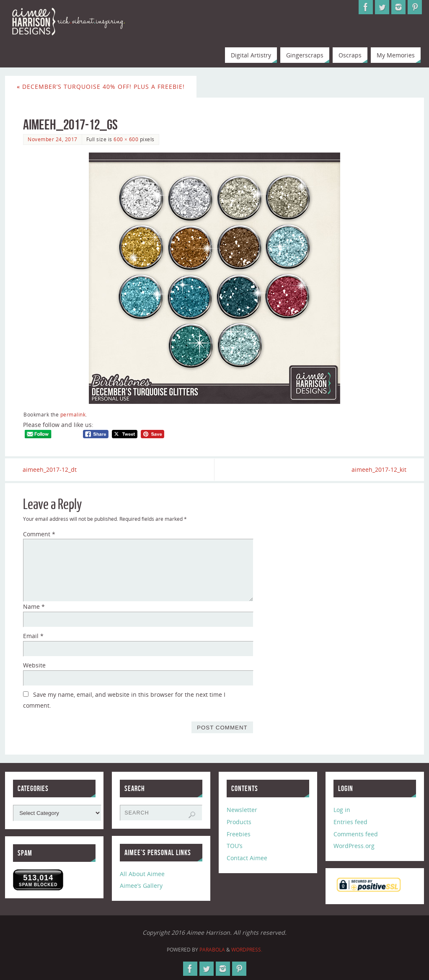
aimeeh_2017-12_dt (50, 469)
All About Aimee (142, 874)
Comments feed (356, 834)
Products (239, 822)
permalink (73, 414)
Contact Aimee (247, 858)
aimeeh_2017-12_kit (379, 469)
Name (34, 607)
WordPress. (247, 950)
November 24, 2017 (53, 139)
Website (34, 665)
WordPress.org (354, 846)
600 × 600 (126, 139)
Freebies (239, 834)
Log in (342, 810)
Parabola (212, 950)
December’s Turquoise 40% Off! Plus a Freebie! (101, 87)
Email (33, 636)
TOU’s (235, 846)
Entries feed (350, 822)
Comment (39, 534)
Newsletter (242, 810)
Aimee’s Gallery (141, 886)
